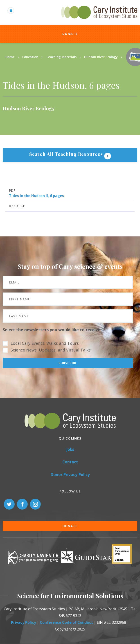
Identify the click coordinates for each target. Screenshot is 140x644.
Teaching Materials (61, 57)
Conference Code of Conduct (66, 622)
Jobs (70, 449)
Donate (70, 34)
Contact (70, 462)
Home (10, 57)
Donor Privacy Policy (70, 475)
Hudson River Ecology (101, 57)
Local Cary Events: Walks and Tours (45, 343)
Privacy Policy (24, 622)
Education (30, 57)
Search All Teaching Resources (67, 154)
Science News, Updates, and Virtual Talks (51, 350)
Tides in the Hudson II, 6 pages (36, 196)
